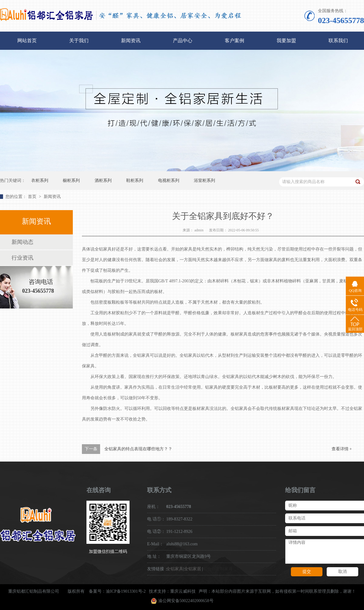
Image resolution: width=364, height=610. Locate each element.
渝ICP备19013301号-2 (126, 591)
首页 (33, 197)
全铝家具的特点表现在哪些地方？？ (138, 449)
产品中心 (183, 41)
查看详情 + (342, 449)
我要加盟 (286, 41)
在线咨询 (99, 490)
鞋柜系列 (135, 181)
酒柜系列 (103, 181)
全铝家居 (193, 569)
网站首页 (27, 41)
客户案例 (234, 41)
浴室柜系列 (204, 181)
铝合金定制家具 (218, 569)
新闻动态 (22, 242)
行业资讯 (22, 258)
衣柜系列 (40, 181)
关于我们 (79, 41)
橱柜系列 (71, 181)
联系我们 (338, 41)
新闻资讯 (131, 41)
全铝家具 (175, 569)
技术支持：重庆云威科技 (172, 591)
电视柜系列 (169, 181)
